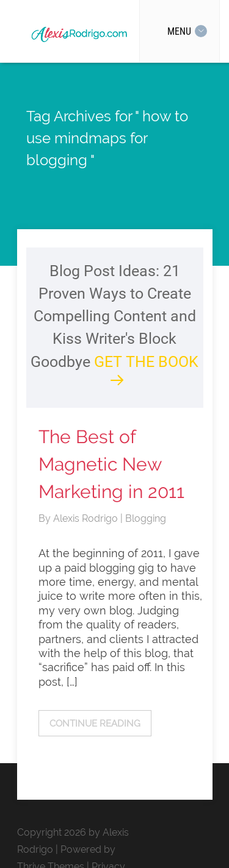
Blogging (146, 518)
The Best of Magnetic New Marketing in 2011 (111, 464)
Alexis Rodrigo (87, 518)
